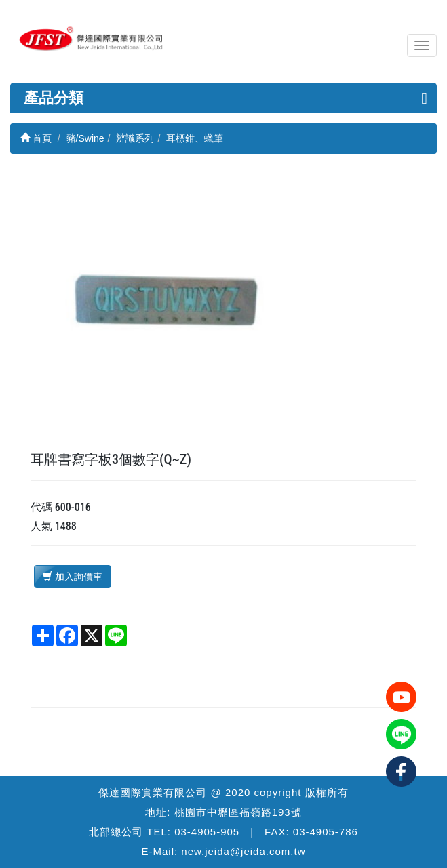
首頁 (36, 138)
